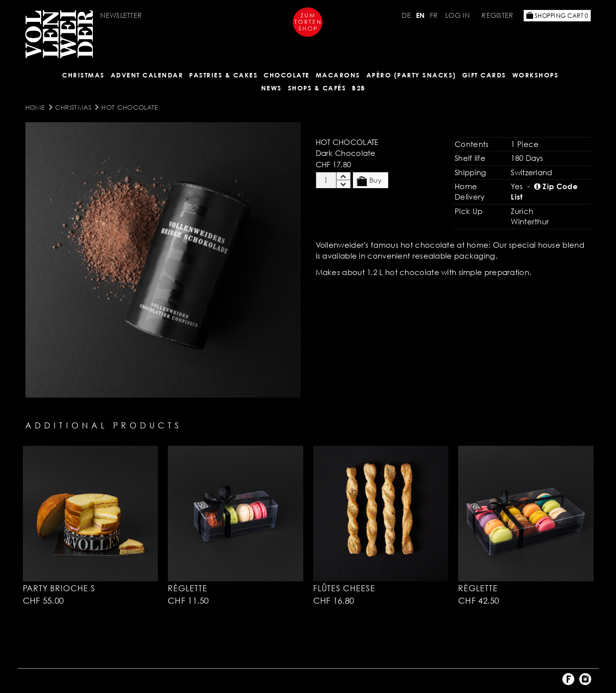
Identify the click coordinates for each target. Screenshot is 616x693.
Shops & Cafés (317, 88)
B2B (359, 88)
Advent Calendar (147, 75)
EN (420, 15)
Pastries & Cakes (223, 75)
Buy (369, 181)
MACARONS (338, 75)
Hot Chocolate (130, 107)
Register (497, 15)
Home (35, 107)
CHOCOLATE (287, 75)
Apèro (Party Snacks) (411, 75)
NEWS (272, 88)
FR (434, 15)
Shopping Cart (557, 16)
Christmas (83, 75)
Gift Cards (484, 75)
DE (406, 15)
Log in (457, 15)
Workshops (536, 75)
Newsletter (121, 15)
